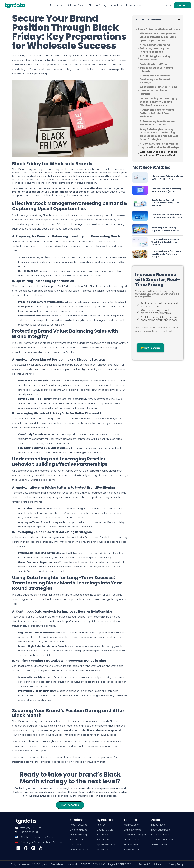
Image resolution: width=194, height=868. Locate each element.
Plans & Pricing (98, 5)
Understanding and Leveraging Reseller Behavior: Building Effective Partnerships (159, 102)
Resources (134, 5)
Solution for (76, 5)
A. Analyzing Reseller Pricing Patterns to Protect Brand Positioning (157, 113)
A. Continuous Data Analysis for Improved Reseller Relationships (160, 146)
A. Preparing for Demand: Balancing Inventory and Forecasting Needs (155, 48)
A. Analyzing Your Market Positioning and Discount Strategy (155, 79)
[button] (179, 20)
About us (116, 5)
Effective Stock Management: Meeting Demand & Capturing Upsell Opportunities (158, 37)
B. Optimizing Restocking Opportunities (155, 58)
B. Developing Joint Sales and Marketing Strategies (158, 123)
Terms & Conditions (150, 864)
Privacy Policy (176, 864)
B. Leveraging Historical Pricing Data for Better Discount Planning (159, 90)
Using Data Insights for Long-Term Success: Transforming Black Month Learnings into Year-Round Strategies (160, 134)
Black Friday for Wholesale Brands (159, 29)
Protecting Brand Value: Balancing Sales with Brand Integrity (156, 68)
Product (57, 5)
